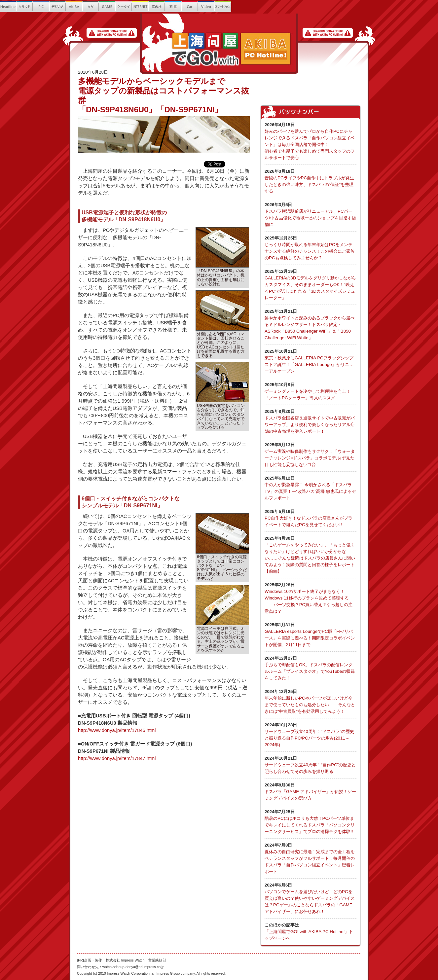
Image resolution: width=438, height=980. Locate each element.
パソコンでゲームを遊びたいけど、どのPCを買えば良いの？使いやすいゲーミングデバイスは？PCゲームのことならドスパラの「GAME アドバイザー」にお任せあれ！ (310, 898)
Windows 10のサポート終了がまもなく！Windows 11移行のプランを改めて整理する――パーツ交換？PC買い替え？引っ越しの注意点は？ (310, 598)
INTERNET (140, 6)
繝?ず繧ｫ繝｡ (58, 6)
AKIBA (74, 6)
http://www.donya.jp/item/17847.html (117, 758)
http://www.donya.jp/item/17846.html (117, 730)
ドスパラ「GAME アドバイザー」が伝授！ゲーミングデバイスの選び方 (310, 791)
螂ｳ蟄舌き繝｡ (239, 6)
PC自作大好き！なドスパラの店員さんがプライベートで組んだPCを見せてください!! (310, 518)
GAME (107, 6)
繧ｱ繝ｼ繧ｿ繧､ (124, 6)
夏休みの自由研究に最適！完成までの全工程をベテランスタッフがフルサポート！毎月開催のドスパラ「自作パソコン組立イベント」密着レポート (310, 858)
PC (41, 6)
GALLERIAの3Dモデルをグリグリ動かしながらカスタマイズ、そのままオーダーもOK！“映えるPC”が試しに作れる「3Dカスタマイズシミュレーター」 (310, 284)
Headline (8, 6)
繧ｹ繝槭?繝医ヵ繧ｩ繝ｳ (223, 6)
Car (190, 6)
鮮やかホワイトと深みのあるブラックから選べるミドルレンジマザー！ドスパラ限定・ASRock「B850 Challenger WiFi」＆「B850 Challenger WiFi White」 (310, 324)
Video (206, 6)
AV (91, 6)
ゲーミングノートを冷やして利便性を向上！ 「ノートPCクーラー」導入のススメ (310, 391)
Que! (256, 6)
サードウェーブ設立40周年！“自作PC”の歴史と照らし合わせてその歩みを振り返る (310, 764)
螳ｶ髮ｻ (173, 6)
